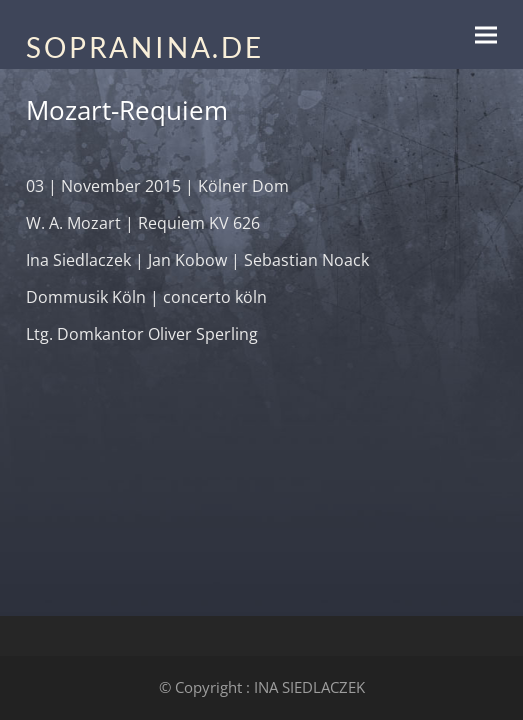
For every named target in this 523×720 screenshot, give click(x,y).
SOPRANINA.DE (145, 47)
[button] (486, 34)
